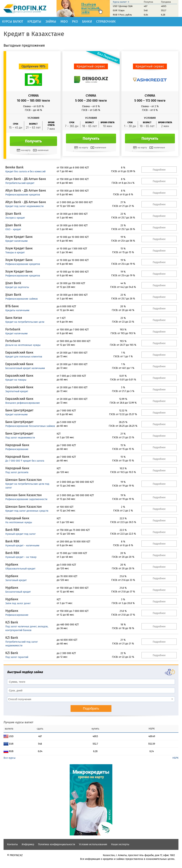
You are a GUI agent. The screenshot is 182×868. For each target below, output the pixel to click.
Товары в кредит (15, 253)
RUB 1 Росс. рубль (122, 15)
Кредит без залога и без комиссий (25, 172)
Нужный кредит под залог (21, 534)
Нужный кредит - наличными (22, 546)
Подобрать (91, 708)
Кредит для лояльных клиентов (24, 357)
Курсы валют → (121, 2)
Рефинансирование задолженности (26, 499)
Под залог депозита (17, 472)
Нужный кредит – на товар (21, 557)
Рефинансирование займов (22, 299)
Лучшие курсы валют (18, 722)
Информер (28, 844)
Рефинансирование (17, 449)
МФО (64, 22)
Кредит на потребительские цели (25, 322)
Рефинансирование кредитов (23, 195)
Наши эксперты (120, 844)
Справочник (106, 22)
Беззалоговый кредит (18, 592)
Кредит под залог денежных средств (27, 511)
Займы (51, 22)
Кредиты (34, 22)
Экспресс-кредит (15, 218)
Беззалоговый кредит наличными (25, 368)
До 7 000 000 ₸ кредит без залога (25, 461)
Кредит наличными (16, 241)
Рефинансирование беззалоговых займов (30, 426)
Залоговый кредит (16, 580)
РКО (75, 22)
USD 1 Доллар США (123, 6)
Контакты (12, 844)
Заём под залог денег (18, 603)
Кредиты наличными (17, 310)
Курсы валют (13, 22)
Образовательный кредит (20, 569)
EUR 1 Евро (119, 10)
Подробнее (159, 170)
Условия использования (93, 844)
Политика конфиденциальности (57, 844)
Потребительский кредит (20, 183)
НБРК (175, 758)
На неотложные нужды (19, 522)
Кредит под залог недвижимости (24, 206)
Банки (87, 22)
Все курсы (10, 758)
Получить (33, 141)
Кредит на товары (16, 380)
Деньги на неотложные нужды (23, 345)
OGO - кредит (13, 229)
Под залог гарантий (17, 657)
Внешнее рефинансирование (23, 403)
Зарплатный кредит (17, 391)
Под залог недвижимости (20, 438)
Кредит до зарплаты (17, 287)
